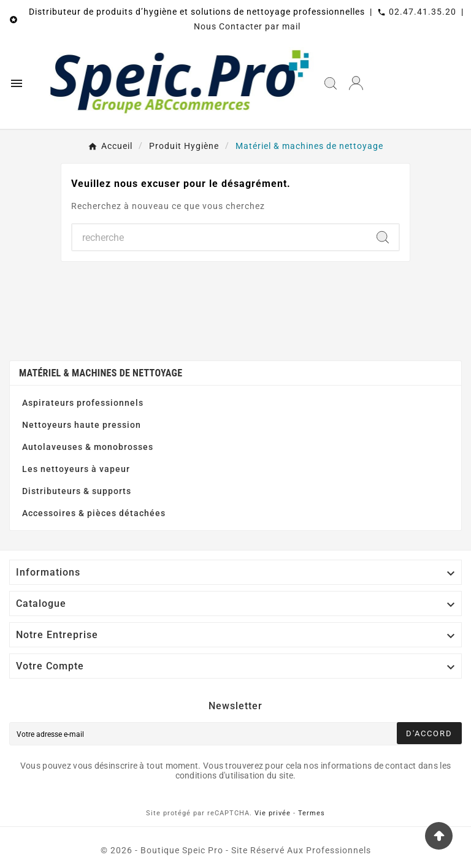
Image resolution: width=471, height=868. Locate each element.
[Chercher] (220, 237)
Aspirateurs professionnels (83, 403)
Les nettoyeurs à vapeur (76, 469)
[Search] (383, 237)
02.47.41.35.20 (423, 12)
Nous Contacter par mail (247, 26)
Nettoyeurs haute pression (82, 425)
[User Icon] (356, 83)
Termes (312, 813)
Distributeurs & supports (77, 491)
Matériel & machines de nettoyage (101, 373)
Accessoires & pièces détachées (94, 513)
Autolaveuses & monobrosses (88, 447)
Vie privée (273, 813)
